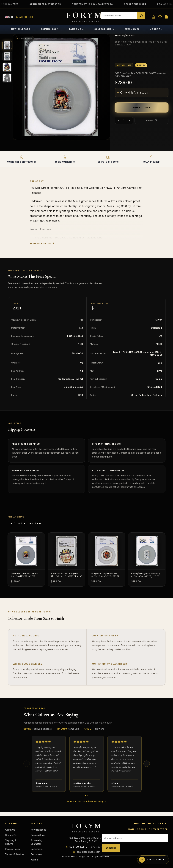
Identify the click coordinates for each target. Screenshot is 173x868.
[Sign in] (154, 17)
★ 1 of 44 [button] (141, 65)
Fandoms (77, 29)
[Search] (141, 16)
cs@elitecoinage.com (88, 852)
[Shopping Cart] (166, 17)
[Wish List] (160, 17)
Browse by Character (36, 842)
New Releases (21, 29)
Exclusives (132, 29)
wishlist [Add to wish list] (151, 120)
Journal (156, 29)
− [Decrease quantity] (118, 120)
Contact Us (11, 835)
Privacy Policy (13, 849)
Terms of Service (14, 854)
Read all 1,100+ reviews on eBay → (86, 801)
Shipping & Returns (11, 842)
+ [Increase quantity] (129, 120)
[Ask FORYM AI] (153, 860)
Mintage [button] (124, 65)
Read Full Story (42, 243)
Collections (104, 29)
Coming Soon (50, 29)
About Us (10, 830)
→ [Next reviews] (147, 764)
